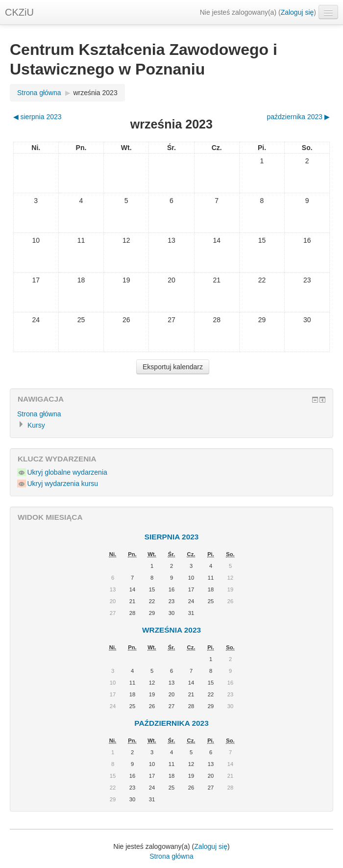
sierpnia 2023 (172, 537)
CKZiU (19, 12)
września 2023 (95, 93)
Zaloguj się (297, 12)
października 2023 (171, 723)
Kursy (36, 425)
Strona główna (39, 93)
